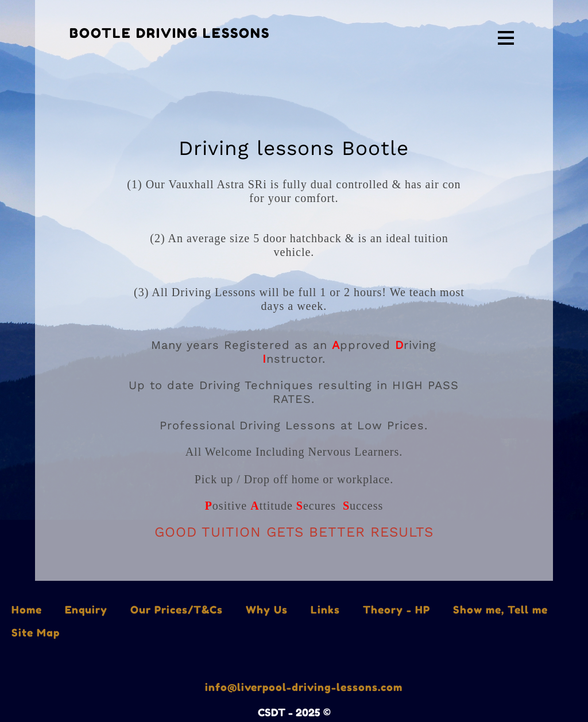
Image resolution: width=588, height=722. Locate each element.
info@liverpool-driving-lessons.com (304, 687)
